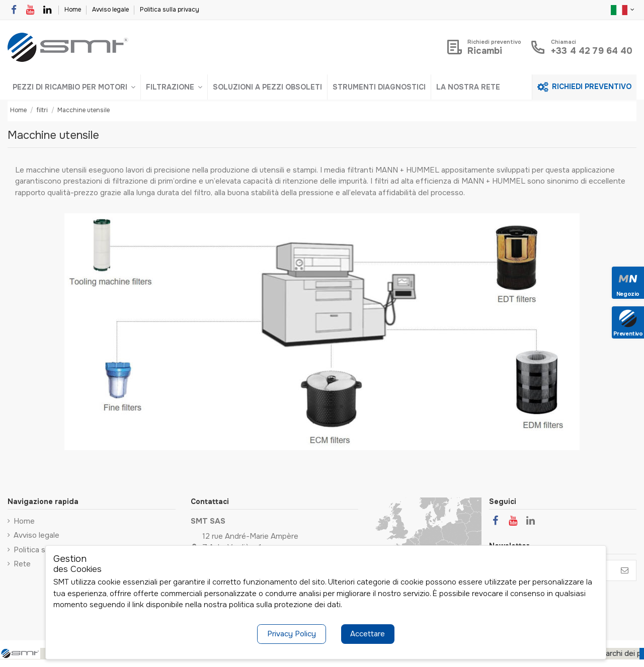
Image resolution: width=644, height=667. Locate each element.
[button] (74, 87)
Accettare (368, 634)
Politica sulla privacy (170, 10)
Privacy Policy (292, 634)
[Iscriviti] (625, 571)
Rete (22, 564)
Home (73, 10)
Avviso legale (111, 10)
